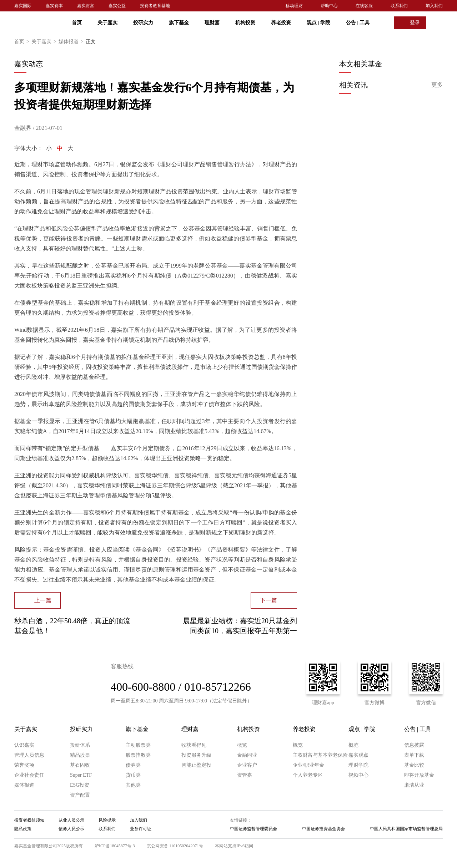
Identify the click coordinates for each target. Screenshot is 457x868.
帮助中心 (329, 6)
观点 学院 (318, 23)
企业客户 (247, 765)
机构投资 (245, 23)
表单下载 (414, 755)
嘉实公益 (117, 6)
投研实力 (143, 23)
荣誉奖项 (24, 765)
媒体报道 (72, 42)
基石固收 (80, 765)
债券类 (133, 765)
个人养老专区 (308, 775)
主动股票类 (138, 745)
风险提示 (107, 820)
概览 (242, 745)
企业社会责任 (29, 775)
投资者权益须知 (29, 820)
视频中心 (358, 775)
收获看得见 (194, 745)
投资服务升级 (196, 755)
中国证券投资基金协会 (323, 829)
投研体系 (80, 745)
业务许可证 (141, 829)
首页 (77, 23)
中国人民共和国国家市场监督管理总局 (406, 829)
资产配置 (80, 795)
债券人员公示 (71, 829)
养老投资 (281, 23)
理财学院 (358, 765)
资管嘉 (245, 775)
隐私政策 (23, 829)
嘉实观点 (358, 755)
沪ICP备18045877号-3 (115, 846)
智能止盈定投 (196, 765)
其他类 (133, 785)
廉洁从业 (414, 785)
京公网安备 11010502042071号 (175, 846)
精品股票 (80, 755)
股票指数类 (138, 755)
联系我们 (399, 6)
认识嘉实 (24, 745)
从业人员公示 (71, 820)
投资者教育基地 (155, 6)
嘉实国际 (23, 6)
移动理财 (294, 6)
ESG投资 (80, 785)
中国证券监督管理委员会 (253, 829)
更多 (437, 85)
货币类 (133, 775)
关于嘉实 (107, 23)
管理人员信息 (29, 755)
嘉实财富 (86, 6)
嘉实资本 (54, 6)
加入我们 (434, 6)
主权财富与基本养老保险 (320, 755)
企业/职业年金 (308, 765)
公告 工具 (358, 23)
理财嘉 (212, 23)
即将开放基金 (419, 775)
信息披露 (414, 745)
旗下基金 (179, 23)
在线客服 (364, 6)
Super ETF (81, 775)
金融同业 (247, 755)
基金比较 (414, 765)
